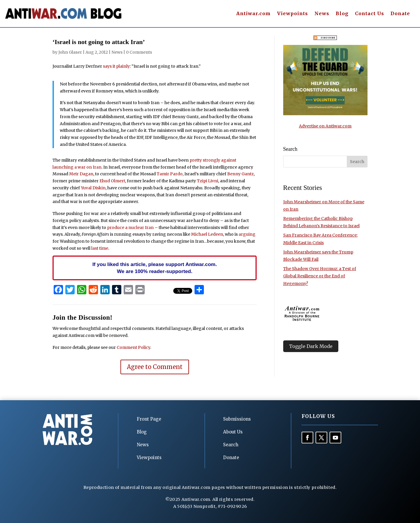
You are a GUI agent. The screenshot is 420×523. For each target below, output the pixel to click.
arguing (247, 234)
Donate (400, 14)
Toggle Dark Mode (311, 346)
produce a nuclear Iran (130, 228)
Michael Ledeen (207, 234)
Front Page (149, 419)
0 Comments (139, 52)
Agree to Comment (155, 367)
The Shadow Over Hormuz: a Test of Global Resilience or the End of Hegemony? (320, 276)
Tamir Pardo (170, 174)
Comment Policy (133, 347)
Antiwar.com (253, 14)
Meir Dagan (81, 174)
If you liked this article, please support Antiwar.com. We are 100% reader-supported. (155, 268)
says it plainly (116, 66)
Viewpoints (293, 14)
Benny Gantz (240, 174)
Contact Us (370, 14)
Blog (342, 14)
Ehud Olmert (112, 181)
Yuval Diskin (93, 188)
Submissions (237, 419)
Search (231, 445)
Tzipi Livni (208, 181)
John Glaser (70, 52)
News (322, 14)
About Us (233, 432)
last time (100, 248)
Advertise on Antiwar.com (325, 126)
